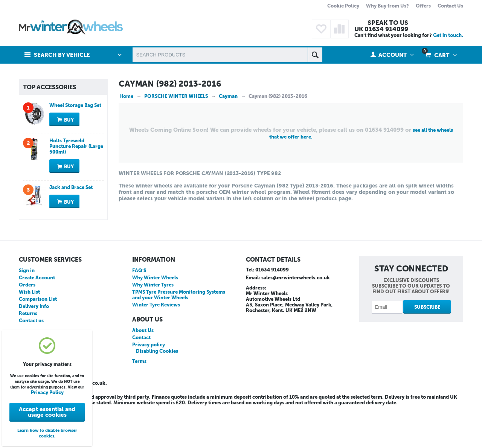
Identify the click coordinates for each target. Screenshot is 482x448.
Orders (27, 325)
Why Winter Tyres (153, 325)
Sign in (27, 311)
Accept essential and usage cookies (47, 412)
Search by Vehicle (62, 55)
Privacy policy (149, 385)
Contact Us (450, 6)
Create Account (37, 318)
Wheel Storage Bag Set (75, 146)
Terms (139, 402)
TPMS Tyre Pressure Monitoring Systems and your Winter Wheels (179, 335)
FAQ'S (139, 311)
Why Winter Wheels (155, 318)
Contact (141, 378)
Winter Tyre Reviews (156, 345)
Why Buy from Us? (387, 6)
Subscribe (427, 347)
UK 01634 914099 (381, 29)
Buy (69, 160)
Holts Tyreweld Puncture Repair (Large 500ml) (76, 187)
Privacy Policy (47, 392)
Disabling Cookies (157, 391)
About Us (143, 371)
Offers (423, 6)
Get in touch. (448, 35)
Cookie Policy (343, 6)
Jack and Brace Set (71, 228)
